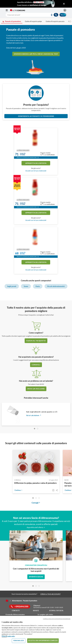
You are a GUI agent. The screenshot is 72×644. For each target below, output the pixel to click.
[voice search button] (51, 15)
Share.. (57, 490)
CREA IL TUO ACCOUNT (50, 594)
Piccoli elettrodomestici (56, 286)
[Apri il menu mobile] (8, 10)
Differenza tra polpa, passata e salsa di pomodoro (35, 483)
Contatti (16, 611)
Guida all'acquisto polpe (33, 21)
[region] (36, 630)
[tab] (35, 429)
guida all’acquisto (36, 341)
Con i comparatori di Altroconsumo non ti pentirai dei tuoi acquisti (36, 570)
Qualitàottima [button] (23, 154)
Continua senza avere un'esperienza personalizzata (57, 619)
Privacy (4, 636)
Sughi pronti (12, 286)
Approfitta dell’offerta (36, 527)
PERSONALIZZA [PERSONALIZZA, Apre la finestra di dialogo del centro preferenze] (19, 641)
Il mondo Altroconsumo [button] (15, 614)
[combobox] (32, 15)
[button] (38, 158)
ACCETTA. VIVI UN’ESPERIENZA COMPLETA (43, 641)
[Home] (7, 601)
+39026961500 (20, 606)
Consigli (36, 365)
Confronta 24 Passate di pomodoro (36, 116)
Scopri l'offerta (56, 611)
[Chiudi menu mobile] (64, 4)
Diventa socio (36, 577)
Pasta (38, 286)
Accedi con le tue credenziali (36, 171)
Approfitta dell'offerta (36, 163)
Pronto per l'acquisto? (36, 105)
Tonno (26, 286)
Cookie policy (11, 636)
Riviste (36, 611)
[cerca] (25, 15)
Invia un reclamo (36, 389)
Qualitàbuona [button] (23, 253)
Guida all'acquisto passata (55, 21)
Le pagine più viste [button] (45, 614)
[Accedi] (65, 10)
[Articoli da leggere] (53, 490)
